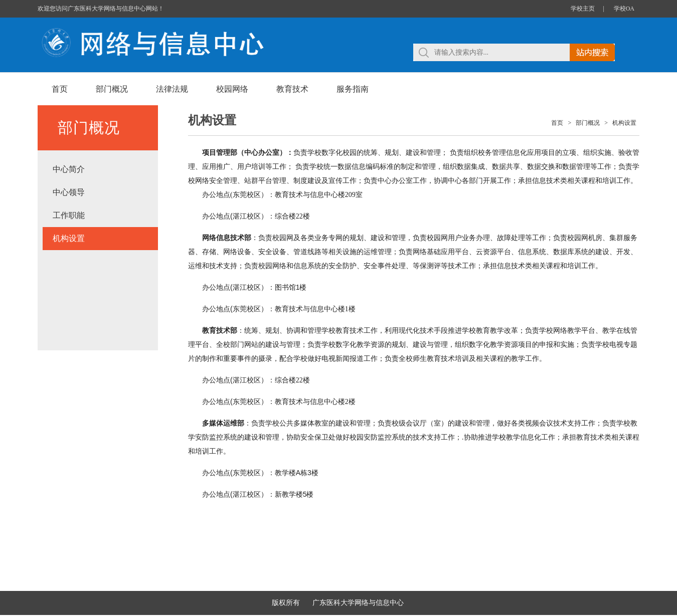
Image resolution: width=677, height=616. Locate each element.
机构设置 (69, 238)
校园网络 (232, 89)
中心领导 (69, 192)
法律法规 (172, 89)
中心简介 (69, 169)
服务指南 (353, 89)
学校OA (624, 9)
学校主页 (583, 9)
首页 (60, 89)
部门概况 (112, 89)
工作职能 (69, 215)
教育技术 (292, 89)
